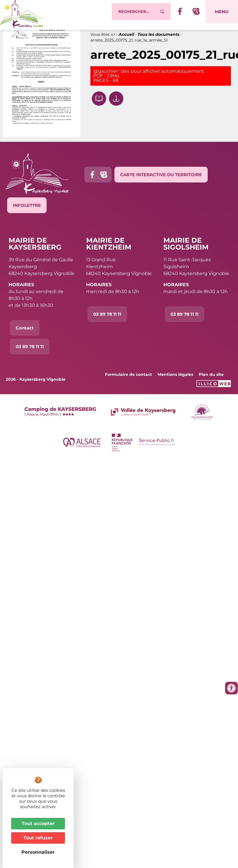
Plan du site (211, 380)
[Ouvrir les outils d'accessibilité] (231, 688)
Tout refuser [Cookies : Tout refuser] (38, 838)
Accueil (126, 40)
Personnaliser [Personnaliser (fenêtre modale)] (38, 852)
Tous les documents (158, 40)
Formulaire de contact (128, 380)
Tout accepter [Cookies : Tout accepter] (38, 823)
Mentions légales (175, 380)
